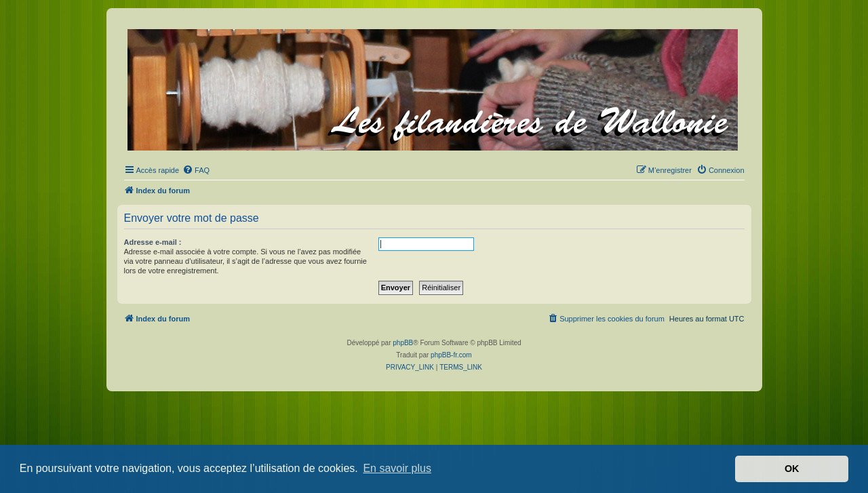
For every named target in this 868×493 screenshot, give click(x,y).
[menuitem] (196, 170)
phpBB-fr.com (451, 355)
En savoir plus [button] (397, 468)
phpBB (403, 343)
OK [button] (792, 469)
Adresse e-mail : (153, 242)
